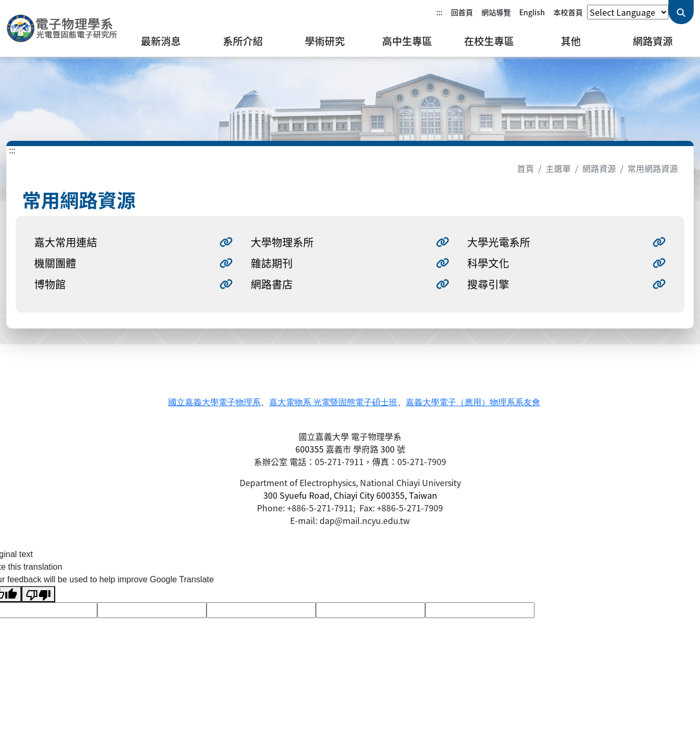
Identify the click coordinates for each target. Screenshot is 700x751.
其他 (571, 41)
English (532, 12)
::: (439, 12)
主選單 (558, 168)
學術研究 (325, 41)
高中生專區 (407, 41)
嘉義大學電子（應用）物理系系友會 (473, 402)
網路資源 (653, 41)
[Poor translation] (38, 594)
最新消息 (161, 41)
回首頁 (462, 12)
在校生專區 (489, 41)
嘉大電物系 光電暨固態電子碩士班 (333, 402)
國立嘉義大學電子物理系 (214, 402)
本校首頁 (568, 12)
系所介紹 (243, 41)
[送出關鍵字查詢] (681, 12)
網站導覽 (496, 12)
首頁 (526, 168)
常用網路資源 (653, 168)
